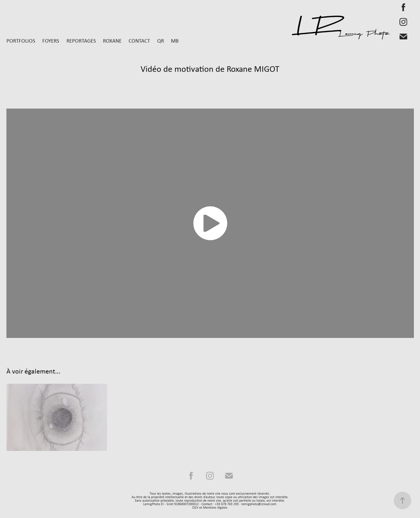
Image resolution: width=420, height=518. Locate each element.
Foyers (51, 41)
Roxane (112, 41)
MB (175, 41)
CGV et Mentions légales (210, 507)
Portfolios (21, 41)
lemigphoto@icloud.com (259, 504)
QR (161, 41)
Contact (139, 41)
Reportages (81, 41)
